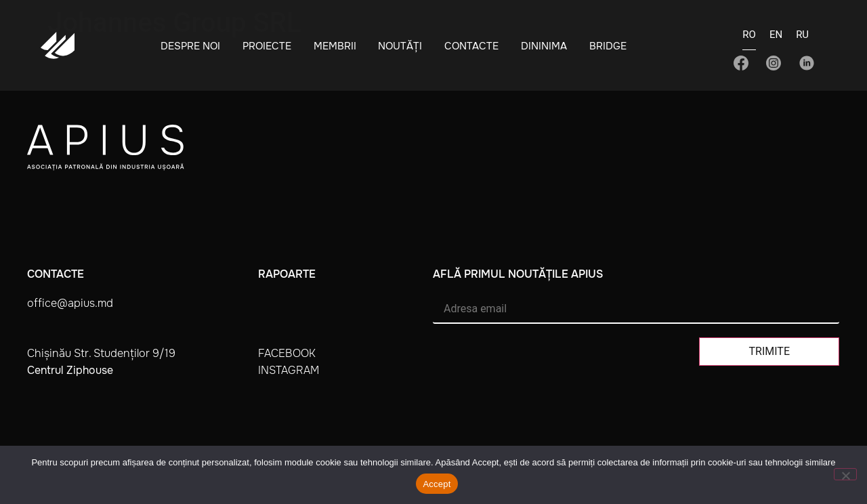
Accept (437, 484)
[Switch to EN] (776, 39)
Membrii (335, 46)
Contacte (471, 46)
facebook (287, 353)
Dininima (544, 46)
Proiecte (267, 46)
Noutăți (400, 46)
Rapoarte (287, 274)
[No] (845, 474)
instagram (289, 370)
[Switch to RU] (802, 39)
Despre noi (190, 46)
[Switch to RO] (749, 39)
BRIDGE (608, 46)
